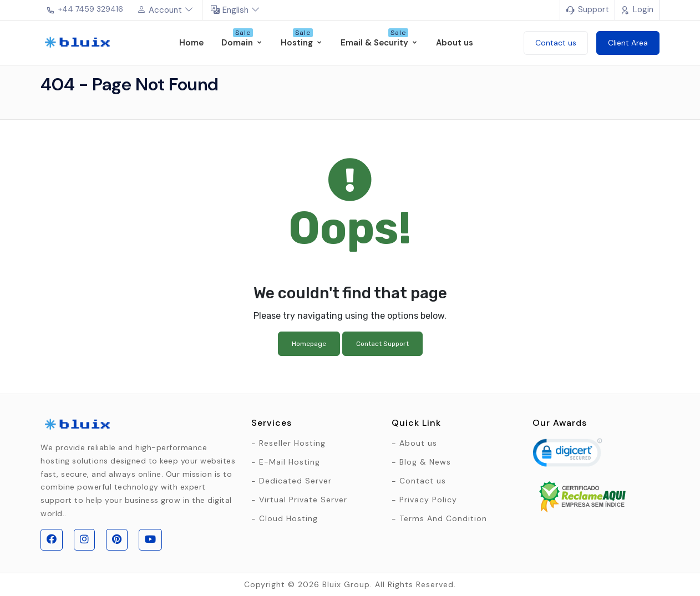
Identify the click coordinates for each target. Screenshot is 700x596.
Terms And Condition (443, 518)
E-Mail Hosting (290, 462)
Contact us (423, 481)
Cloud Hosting (288, 518)
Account (165, 10)
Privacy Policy (428, 500)
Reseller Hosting (292, 443)
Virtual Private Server (303, 500)
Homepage (309, 344)
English (235, 10)
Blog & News (425, 462)
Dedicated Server (295, 481)
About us (418, 443)
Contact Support (382, 344)
